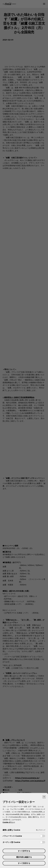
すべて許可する (24, 851)
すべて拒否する (24, 863)
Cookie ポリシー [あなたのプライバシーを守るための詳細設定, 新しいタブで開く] (9, 822)
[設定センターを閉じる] (44, 797)
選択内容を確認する (24, 857)
